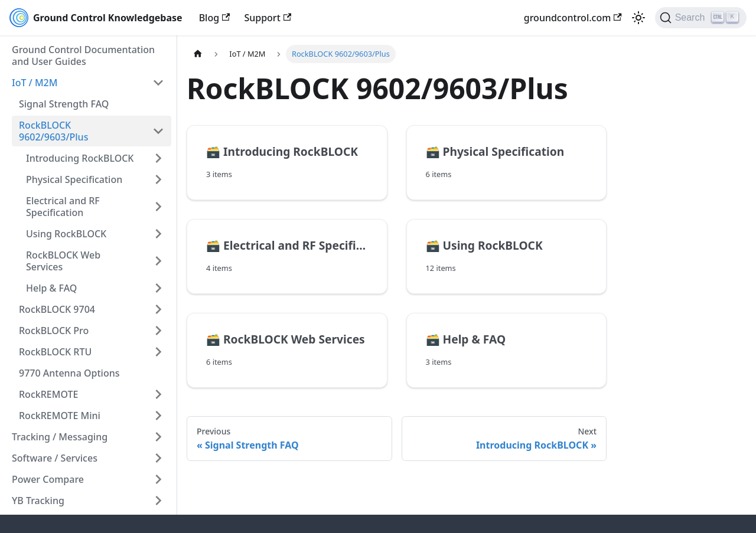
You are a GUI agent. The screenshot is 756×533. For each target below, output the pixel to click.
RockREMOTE (48, 394)
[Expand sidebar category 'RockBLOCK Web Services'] (158, 261)
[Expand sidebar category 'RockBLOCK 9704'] (158, 309)
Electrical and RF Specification (63, 207)
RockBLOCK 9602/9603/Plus (53, 131)
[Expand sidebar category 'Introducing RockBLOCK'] (158, 158)
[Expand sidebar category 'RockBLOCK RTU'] (158, 352)
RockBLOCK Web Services (63, 261)
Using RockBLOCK (66, 234)
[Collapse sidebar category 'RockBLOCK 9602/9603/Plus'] (158, 131)
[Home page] (198, 54)
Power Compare (48, 479)
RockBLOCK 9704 (57, 309)
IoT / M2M (35, 83)
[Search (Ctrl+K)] (701, 18)
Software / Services (55, 458)
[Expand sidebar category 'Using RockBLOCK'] (158, 234)
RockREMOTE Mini (60, 416)
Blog (215, 18)
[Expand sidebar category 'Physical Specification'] (158, 179)
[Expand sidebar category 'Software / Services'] (158, 458)
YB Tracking (38, 501)
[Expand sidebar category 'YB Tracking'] (158, 501)
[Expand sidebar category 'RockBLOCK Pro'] (158, 331)
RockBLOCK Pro (54, 331)
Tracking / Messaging (60, 437)
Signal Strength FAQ (64, 104)
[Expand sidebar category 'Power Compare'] (158, 479)
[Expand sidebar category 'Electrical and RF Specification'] (158, 207)
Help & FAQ (51, 288)
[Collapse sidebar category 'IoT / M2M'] (158, 83)
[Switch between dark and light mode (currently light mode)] (638, 18)
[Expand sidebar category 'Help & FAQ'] (158, 288)
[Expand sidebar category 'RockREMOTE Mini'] (158, 416)
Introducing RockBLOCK (80, 158)
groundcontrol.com (573, 18)
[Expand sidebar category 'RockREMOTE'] (158, 394)
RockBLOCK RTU (55, 352)
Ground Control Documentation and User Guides (83, 55)
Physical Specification (74, 179)
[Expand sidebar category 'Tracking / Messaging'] (158, 437)
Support (268, 18)
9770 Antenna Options (69, 373)
